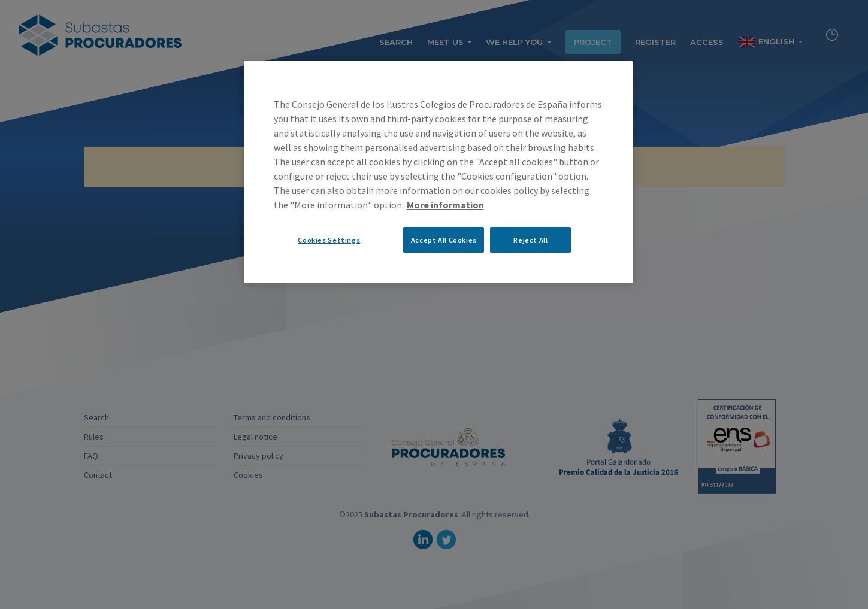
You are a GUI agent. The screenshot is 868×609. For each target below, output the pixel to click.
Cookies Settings (329, 240)
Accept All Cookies (444, 240)
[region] (438, 172)
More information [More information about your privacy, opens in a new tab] (445, 205)
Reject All (530, 240)
